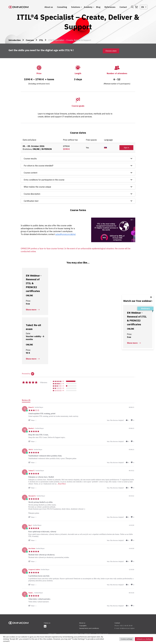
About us (49, 7)
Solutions (76, 7)
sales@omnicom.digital (65, 234)
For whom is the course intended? (39, 166)
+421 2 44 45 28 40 (126, 626)
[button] (33, 420)
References (110, 7)
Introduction (15, 40)
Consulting (62, 7)
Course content (31, 173)
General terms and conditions (89, 628)
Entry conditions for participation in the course (44, 180)
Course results (30, 159)
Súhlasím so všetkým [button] (144, 639)
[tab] (26, 401)
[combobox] (144, 7)
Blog (98, 7)
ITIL (41, 40)
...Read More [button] (61, 484)
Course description (32, 194)
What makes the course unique (37, 187)
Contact (123, 7)
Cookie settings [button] (127, 639)
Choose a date (111, 51)
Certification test (31, 201)
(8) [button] (63, 381)
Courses (30, 40)
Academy (88, 7)
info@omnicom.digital (127, 628)
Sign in (126, 148)
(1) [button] (63, 386)
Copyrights (83, 626)
